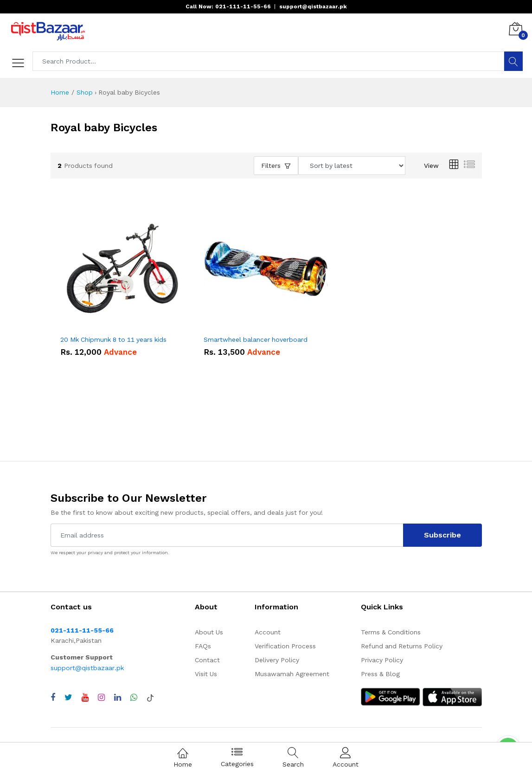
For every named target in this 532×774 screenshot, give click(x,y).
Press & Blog (380, 674)
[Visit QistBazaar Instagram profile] (101, 697)
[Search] (513, 61)
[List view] (469, 166)
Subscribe (442, 535)
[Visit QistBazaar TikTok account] (150, 697)
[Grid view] (454, 166)
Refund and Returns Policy (402, 646)
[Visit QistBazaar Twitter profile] (68, 697)
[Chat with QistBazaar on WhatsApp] (134, 697)
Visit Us (206, 674)
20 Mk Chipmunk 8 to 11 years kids (113, 339)
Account (268, 632)
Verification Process (285, 646)
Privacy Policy (382, 660)
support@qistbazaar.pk (87, 668)
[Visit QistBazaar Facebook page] (53, 697)
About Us (209, 632)
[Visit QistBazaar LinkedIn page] (118, 697)
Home (60, 92)
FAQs (203, 646)
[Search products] (269, 61)
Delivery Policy (277, 660)
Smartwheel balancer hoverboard (256, 339)
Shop (85, 92)
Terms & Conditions (391, 632)
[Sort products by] (352, 166)
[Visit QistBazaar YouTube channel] (85, 697)
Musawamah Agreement (292, 674)
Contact (207, 660)
